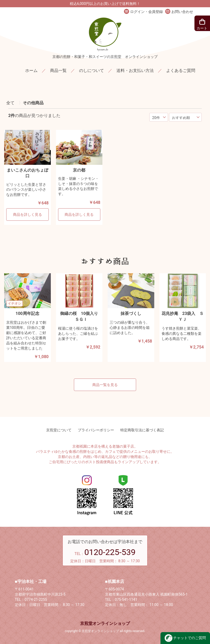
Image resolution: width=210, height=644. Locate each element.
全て (10, 103)
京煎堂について (59, 430)
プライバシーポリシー (96, 430)
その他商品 (33, 103)
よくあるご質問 (181, 71)
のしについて (92, 71)
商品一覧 (58, 71)
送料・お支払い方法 (135, 71)
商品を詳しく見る (27, 214)
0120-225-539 (110, 552)
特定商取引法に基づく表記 (142, 430)
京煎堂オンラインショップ (105, 623)
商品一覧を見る (105, 385)
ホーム (31, 71)
